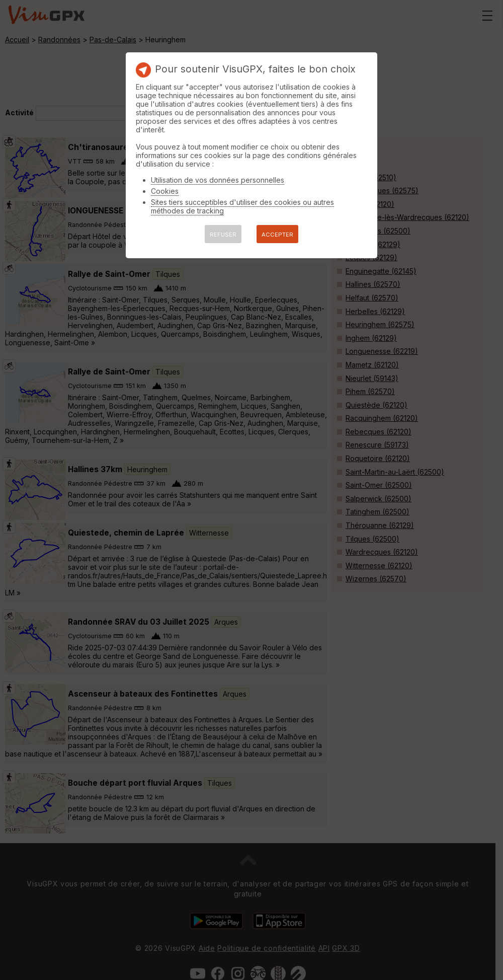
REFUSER (223, 235)
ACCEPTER (277, 235)
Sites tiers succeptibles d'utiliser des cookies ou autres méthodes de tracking (242, 206)
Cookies (165, 191)
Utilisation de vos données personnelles (218, 180)
